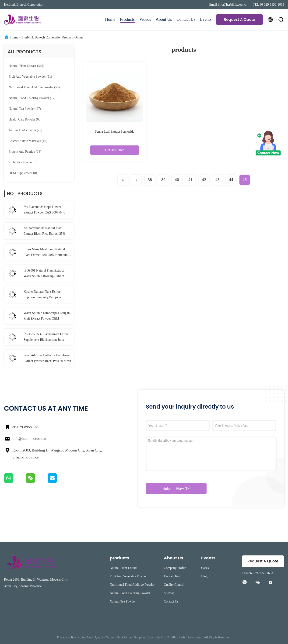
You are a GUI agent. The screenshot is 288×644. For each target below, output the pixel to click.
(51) (30, 77)
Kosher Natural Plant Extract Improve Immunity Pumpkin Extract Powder (42, 295)
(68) (25, 119)
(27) (25, 109)
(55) (34, 87)
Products (127, 19)
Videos (145, 19)
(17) (32, 98)
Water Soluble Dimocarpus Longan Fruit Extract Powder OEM (47, 316)
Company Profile (175, 568)
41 (190, 180)
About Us (164, 19)
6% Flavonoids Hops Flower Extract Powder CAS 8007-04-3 (44, 210)
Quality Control (174, 585)
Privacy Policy (67, 637)
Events (206, 19)
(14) (25, 152)
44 (231, 180)
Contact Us (186, 19)
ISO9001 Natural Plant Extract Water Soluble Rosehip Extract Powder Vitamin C (44, 274)
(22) (25, 130)
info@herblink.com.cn (29, 439)
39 (163, 180)
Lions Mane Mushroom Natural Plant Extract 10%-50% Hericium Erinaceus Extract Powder (46, 253)
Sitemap (169, 593)
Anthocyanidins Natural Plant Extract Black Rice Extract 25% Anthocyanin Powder (44, 231)
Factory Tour (172, 576)
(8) (23, 162)
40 (177, 180)
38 (150, 180)
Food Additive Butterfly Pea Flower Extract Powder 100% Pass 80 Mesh (47, 358)
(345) (26, 66)
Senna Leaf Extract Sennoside (115, 132)
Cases (205, 568)
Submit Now (176, 488)
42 (204, 180)
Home (110, 19)
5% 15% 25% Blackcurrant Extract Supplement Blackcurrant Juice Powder (47, 337)
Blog (204, 576)
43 (218, 180)
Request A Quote (239, 19)
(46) (28, 141)
